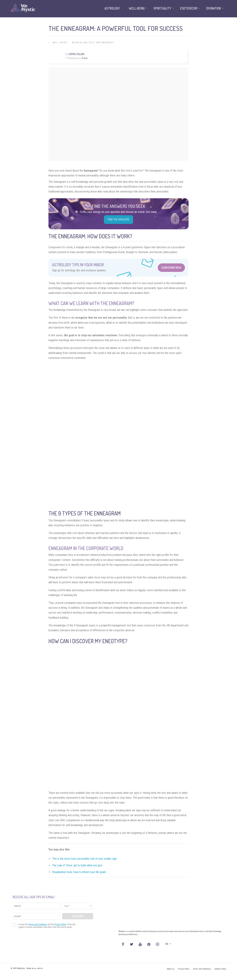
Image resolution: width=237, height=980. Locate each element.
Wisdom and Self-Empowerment (93, 43)
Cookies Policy (220, 969)
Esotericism (189, 8)
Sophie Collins (77, 54)
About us (171, 969)
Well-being (60, 43)
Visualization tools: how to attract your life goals (79, 872)
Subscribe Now (171, 268)
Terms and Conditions (202, 969)
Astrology (112, 8)
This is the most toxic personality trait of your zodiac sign (84, 859)
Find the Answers (118, 219)
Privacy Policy (184, 969)
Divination (213, 8)
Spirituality (162, 8)
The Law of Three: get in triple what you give (77, 865)
